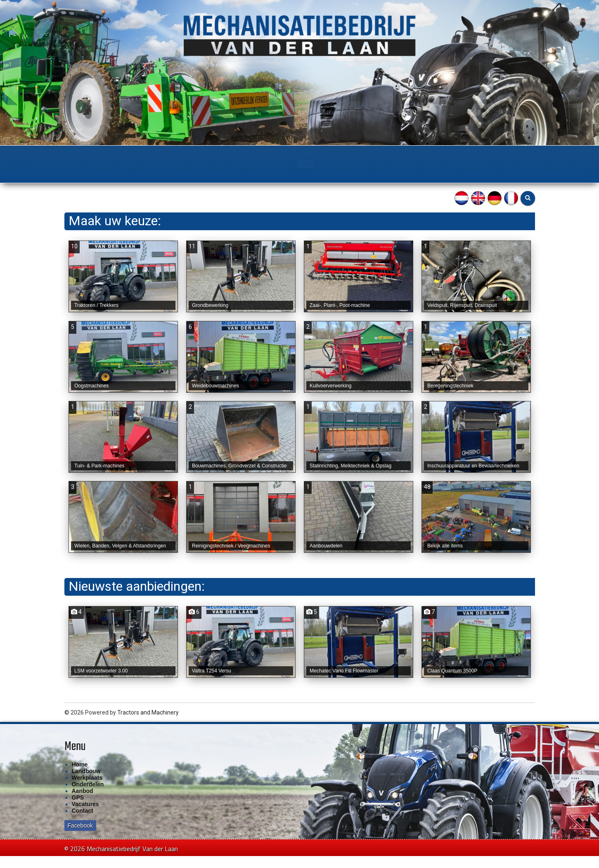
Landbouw (152, 164)
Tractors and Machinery (148, 724)
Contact (469, 164)
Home (105, 164)
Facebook (80, 837)
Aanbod (324, 164)
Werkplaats (211, 164)
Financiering (414, 164)
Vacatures (85, 816)
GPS (366, 164)
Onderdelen (271, 164)
